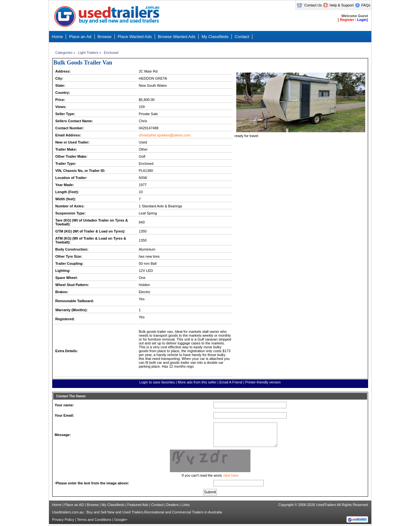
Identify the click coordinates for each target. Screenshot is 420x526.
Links (186, 505)
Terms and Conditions (94, 520)
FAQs (366, 5)
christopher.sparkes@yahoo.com (165, 135)
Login (362, 20)
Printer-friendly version (263, 382)
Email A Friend (231, 382)
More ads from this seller (197, 382)
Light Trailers (88, 53)
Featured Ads (138, 505)
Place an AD (74, 505)
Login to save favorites (157, 382)
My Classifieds (113, 505)
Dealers (172, 505)
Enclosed (111, 53)
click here (231, 475)
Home (57, 505)
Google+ (121, 520)
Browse (93, 505)
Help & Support (342, 5)
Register (347, 20)
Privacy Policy (63, 520)
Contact (157, 505)
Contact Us (313, 5)
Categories (64, 53)
